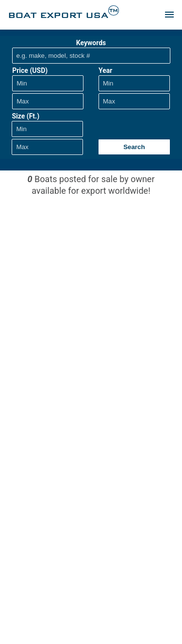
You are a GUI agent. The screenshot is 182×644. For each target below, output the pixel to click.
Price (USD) (30, 70)
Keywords (91, 43)
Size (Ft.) (25, 116)
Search (134, 147)
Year (105, 70)
